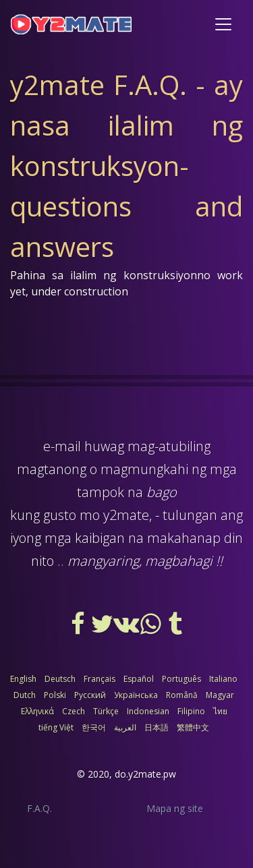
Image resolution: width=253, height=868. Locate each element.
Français (100, 679)
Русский (90, 695)
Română (182, 695)
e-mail (62, 446)
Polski (55, 695)
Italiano (223, 679)
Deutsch (60, 679)
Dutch (25, 695)
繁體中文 (193, 727)
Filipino (191, 711)
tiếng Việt (56, 727)
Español (139, 679)
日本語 (157, 727)
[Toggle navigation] (223, 24)
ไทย (220, 711)
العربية (125, 727)
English (23, 679)
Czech (74, 711)
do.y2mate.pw (145, 774)
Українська (136, 695)
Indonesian (148, 711)
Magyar (220, 695)
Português (181, 679)
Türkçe (106, 711)
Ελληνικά (37, 711)
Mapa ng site (175, 808)
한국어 (94, 727)
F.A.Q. (39, 808)
